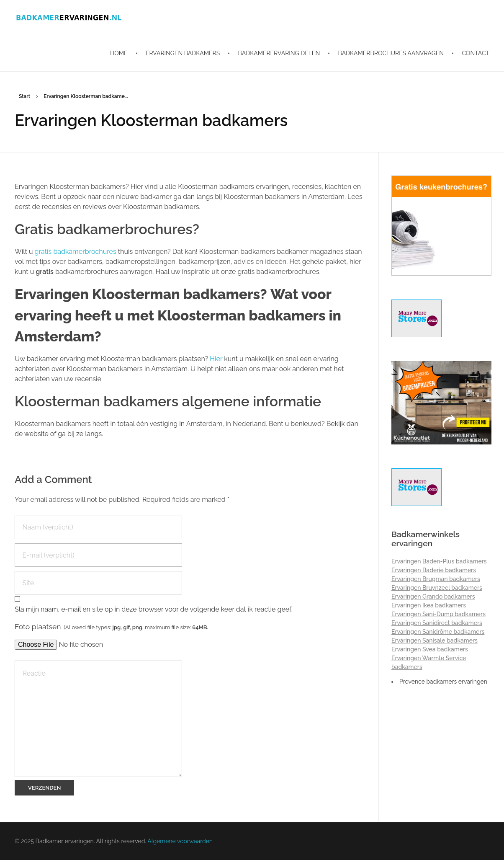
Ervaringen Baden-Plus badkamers (439, 561)
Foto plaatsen (111, 626)
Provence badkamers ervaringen (443, 682)
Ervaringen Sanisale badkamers (435, 640)
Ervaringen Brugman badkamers (436, 579)
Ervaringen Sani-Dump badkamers (438, 614)
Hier (216, 359)
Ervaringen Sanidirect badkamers (437, 623)
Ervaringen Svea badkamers (430, 649)
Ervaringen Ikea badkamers (429, 605)
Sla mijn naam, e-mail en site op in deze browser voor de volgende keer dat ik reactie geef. (154, 609)
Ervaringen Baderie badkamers (434, 570)
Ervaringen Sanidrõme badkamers (438, 632)
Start (24, 96)
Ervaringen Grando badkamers (433, 597)
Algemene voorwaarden (180, 841)
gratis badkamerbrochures (76, 252)
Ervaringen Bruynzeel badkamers (437, 588)
